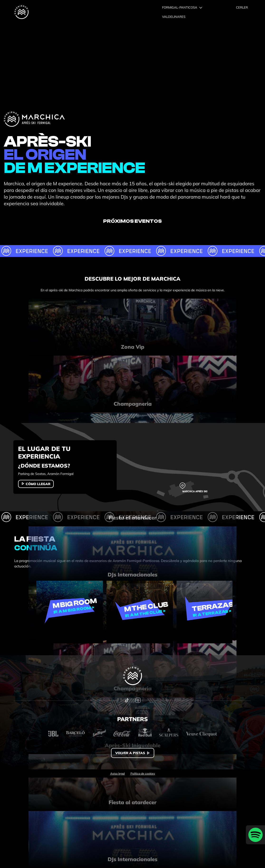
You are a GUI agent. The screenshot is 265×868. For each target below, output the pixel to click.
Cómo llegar (38, 484)
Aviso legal (118, 774)
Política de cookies (143, 774)
